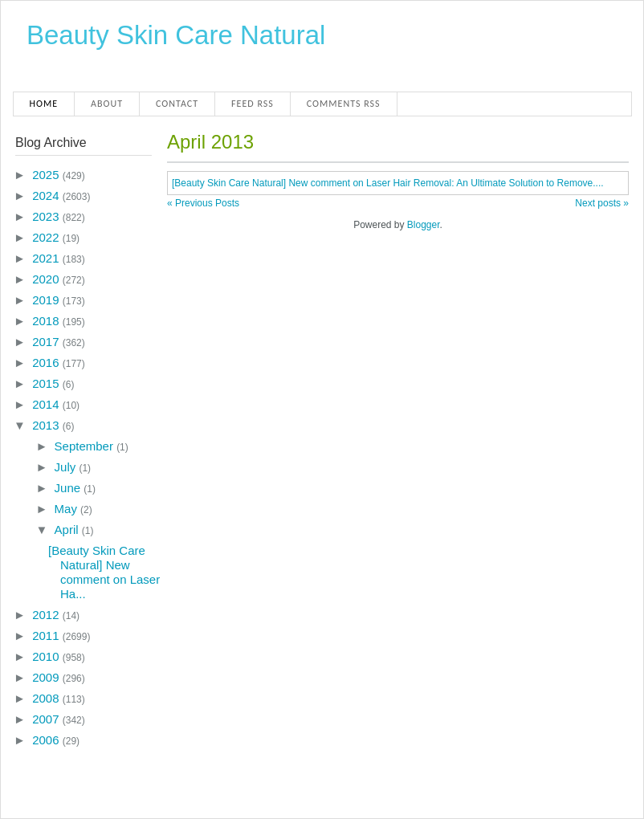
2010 (47, 656)
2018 (47, 321)
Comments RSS (344, 104)
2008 (47, 698)
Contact (177, 104)
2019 (47, 300)
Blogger (424, 225)
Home (44, 104)
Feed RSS (253, 104)
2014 (47, 404)
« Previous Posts (203, 203)
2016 (47, 363)
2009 (47, 677)
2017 (47, 342)
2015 (47, 383)
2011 (47, 636)
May (68, 509)
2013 (47, 425)
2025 (47, 175)
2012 (47, 615)
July (67, 467)
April (68, 530)
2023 (47, 216)
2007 (47, 719)
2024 (47, 196)
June (69, 488)
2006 (47, 740)
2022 (47, 237)
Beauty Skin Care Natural (176, 35)
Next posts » (602, 203)
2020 (47, 279)
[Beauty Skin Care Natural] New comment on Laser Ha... (104, 572)
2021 (47, 258)
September (86, 446)
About (107, 104)
